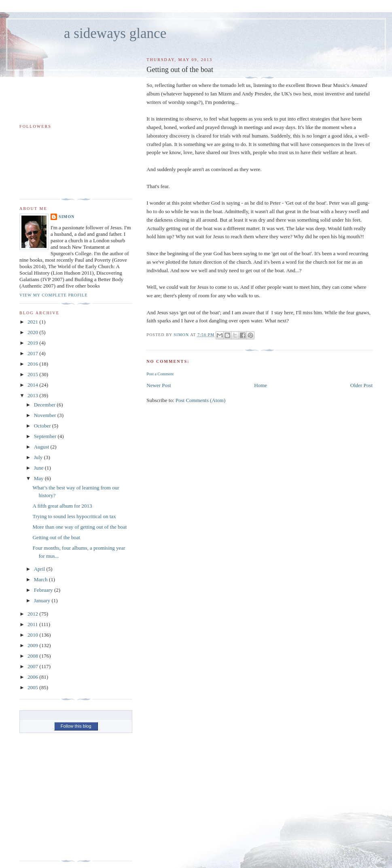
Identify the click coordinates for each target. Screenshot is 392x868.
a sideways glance (115, 33)
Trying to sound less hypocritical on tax (74, 516)
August (42, 447)
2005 (33, 687)
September (46, 436)
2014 (33, 385)
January (43, 600)
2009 (33, 645)
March (41, 579)
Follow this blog (76, 726)
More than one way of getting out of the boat (79, 527)
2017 (33, 353)
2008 (33, 656)
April (40, 569)
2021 (33, 322)
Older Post (361, 385)
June (39, 468)
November (46, 415)
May (39, 478)
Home (261, 385)
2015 (33, 374)
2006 (33, 677)
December (46, 405)
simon (67, 217)
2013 (33, 395)
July (39, 457)
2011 (33, 624)
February (44, 590)
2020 (33, 332)
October (43, 426)
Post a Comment (160, 374)
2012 (33, 614)
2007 (33, 666)
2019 (33, 343)
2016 (33, 364)
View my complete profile (54, 295)
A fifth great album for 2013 (62, 506)
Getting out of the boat (56, 537)
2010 (33, 635)
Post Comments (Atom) (201, 400)
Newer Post (159, 385)
